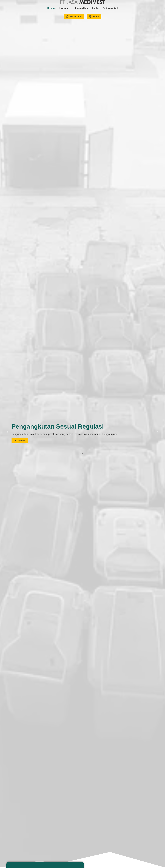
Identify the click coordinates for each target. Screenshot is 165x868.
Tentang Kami (82, 8)
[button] (7, 432)
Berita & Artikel (110, 8)
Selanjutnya (20, 441)
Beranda (51, 8)
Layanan (65, 8)
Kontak (96, 8)
